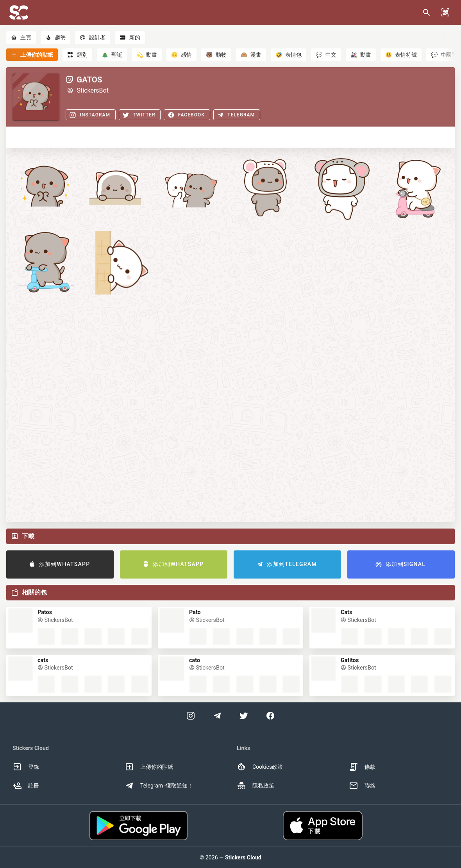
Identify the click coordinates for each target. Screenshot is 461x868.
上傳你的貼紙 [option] (149, 767)
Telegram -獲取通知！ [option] (159, 786)
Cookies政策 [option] (260, 767)
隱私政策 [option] (256, 786)
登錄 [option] (26, 767)
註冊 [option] (26, 786)
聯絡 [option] (362, 786)
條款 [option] (362, 767)
